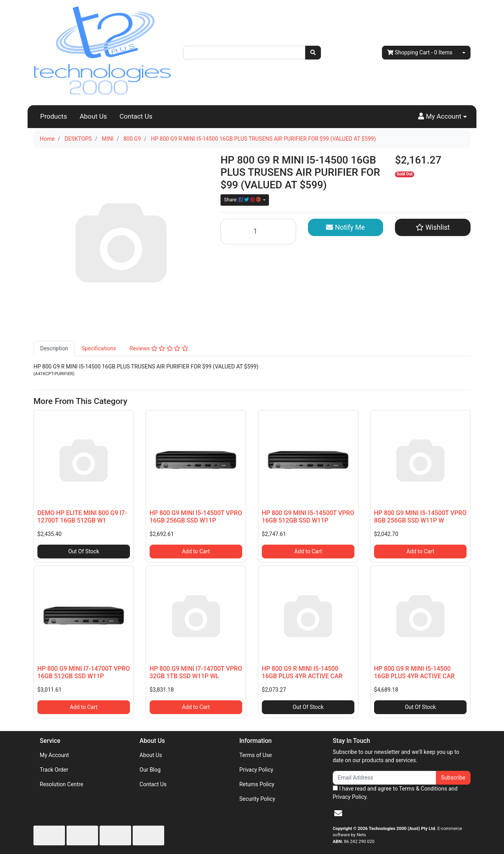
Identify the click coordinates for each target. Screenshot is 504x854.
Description (54, 348)
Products (54, 116)
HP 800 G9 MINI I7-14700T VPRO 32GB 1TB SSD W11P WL (196, 672)
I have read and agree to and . (395, 793)
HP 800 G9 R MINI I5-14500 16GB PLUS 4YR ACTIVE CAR (302, 672)
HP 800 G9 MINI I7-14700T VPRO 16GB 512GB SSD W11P (84, 672)
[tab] (54, 349)
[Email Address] (384, 778)
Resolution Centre (61, 784)
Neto (361, 835)
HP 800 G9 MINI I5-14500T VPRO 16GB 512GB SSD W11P (308, 517)
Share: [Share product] (243, 200)
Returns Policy (257, 784)
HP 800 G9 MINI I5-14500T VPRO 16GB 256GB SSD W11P (196, 517)
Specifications (99, 348)
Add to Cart (196, 551)
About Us (93, 116)
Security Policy (257, 799)
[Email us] (338, 813)
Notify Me (345, 227)
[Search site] (313, 53)
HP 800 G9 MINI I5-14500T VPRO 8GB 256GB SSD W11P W (420, 517)
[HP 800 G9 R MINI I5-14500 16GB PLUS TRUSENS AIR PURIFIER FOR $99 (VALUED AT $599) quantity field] (258, 232)
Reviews (159, 348)
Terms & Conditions (423, 789)
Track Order (54, 770)
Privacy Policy (256, 770)
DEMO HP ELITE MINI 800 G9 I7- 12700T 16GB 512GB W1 (82, 517)
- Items (420, 53)
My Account (54, 755)
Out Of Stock (84, 551)
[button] (443, 117)
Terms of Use (256, 755)
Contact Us (136, 116)
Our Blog (150, 770)
